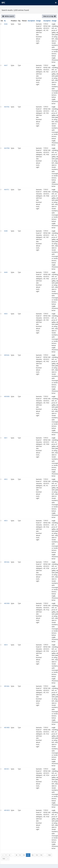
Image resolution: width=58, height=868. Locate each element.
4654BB (7, 727)
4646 (6, 24)
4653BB (7, 603)
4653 (6, 521)
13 (37, 855)
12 (32, 855)
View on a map (49, 16)
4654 (6, 645)
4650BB (7, 396)
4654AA (7, 686)
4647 (6, 65)
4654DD (7, 810)
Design (38, 21)
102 (49, 855)
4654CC (7, 769)
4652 (6, 479)
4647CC (7, 190)
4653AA (7, 562)
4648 (6, 231)
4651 (6, 438)
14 (41, 855)
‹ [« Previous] (3, 855)
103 (4, 859)
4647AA (7, 107)
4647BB (7, 148)
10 (24, 855)
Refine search (8, 16)
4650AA (7, 355)
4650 (6, 314)
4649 (6, 272)
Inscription (31, 21)
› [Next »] (8, 859)
